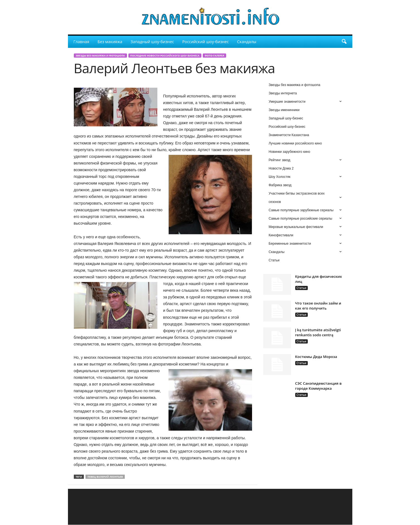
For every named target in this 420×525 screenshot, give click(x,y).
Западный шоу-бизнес (152, 42)
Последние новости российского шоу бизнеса (165, 56)
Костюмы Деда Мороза (316, 357)
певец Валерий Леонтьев (105, 477)
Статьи (301, 288)
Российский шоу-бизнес (206, 42)
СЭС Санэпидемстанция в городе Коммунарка (318, 386)
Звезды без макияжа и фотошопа (100, 56)
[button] (344, 42)
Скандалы (247, 42)
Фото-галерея (214, 56)
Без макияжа (110, 42)
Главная (81, 42)
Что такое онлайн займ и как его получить (318, 306)
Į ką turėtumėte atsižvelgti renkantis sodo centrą (318, 332)
